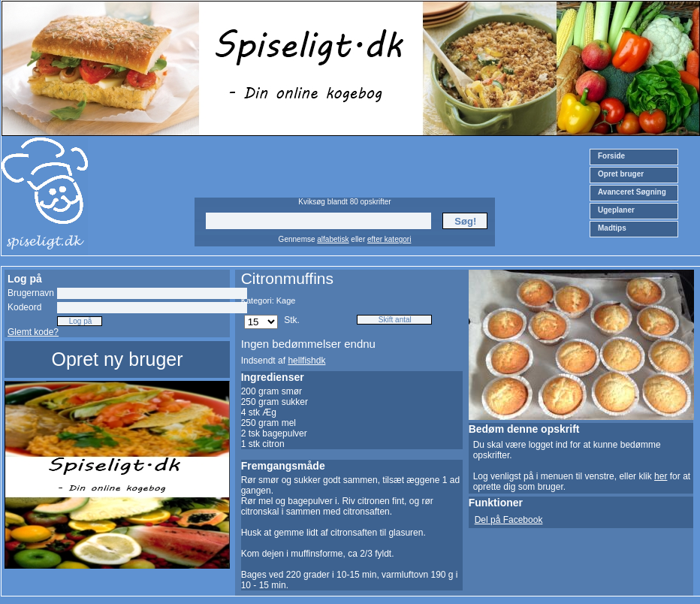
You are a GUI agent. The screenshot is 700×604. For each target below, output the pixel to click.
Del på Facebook (509, 520)
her (661, 476)
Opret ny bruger (117, 359)
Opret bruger (621, 174)
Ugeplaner (616, 210)
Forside (611, 156)
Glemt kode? (33, 332)
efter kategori (389, 239)
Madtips (612, 228)
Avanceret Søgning (632, 192)
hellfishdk (306, 361)
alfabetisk (333, 239)
